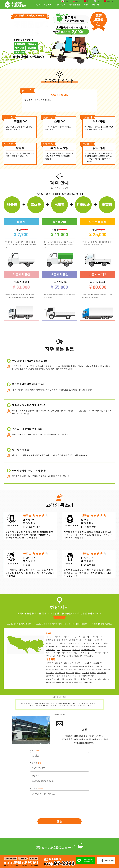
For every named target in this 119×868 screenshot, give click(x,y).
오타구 (77, 637)
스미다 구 (99, 640)
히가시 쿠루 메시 (88, 650)
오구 (57, 643)
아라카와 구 (97, 637)
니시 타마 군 (77, 656)
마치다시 (98, 653)
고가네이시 (101, 646)
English (76, 1)
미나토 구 (106, 643)
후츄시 (83, 653)
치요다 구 (64, 643)
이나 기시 (70, 646)
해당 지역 (48, 5)
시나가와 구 (73, 640)
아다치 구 (59, 637)
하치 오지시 (66, 650)
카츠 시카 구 (86, 637)
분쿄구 (98, 643)
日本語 (65, 1)
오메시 (78, 646)
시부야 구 (83, 640)
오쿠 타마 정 (88, 656)
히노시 (77, 653)
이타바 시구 (69, 637)
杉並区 (91, 640)
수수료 (37, 5)
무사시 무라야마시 (64, 656)
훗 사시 (90, 653)
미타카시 (107, 653)
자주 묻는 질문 (75, 5)
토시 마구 (73, 643)
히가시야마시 (67, 653)
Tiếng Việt (108, 1)
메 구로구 (50, 646)
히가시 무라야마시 (53, 653)
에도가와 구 (51, 640)
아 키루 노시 (60, 646)
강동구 (64, 640)
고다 (59, 650)
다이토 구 (50, 643)
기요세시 (85, 646)
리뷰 (86, 5)
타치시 (93, 646)
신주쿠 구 (50, 637)
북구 (59, 640)
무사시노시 (51, 656)
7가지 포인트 (60, 5)
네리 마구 (91, 643)
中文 (87, 1)
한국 (97, 1)
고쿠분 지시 (51, 650)
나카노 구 (82, 643)
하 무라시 (76, 650)
